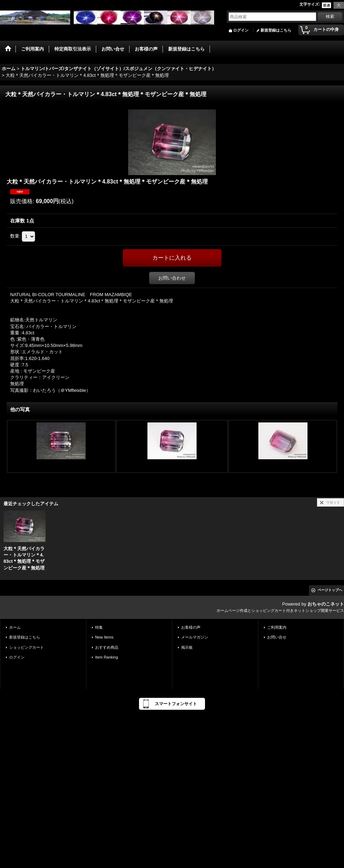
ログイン (241, 30)
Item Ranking (107, 657)
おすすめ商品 (107, 647)
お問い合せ (277, 637)
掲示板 (187, 647)
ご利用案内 (277, 627)
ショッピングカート (27, 647)
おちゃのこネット (326, 604)
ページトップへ (330, 590)
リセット (333, 502)
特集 (99, 627)
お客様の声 (191, 627)
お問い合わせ (172, 278)
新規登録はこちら (276, 30)
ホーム (15, 627)
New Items (104, 637)
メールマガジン (195, 637)
